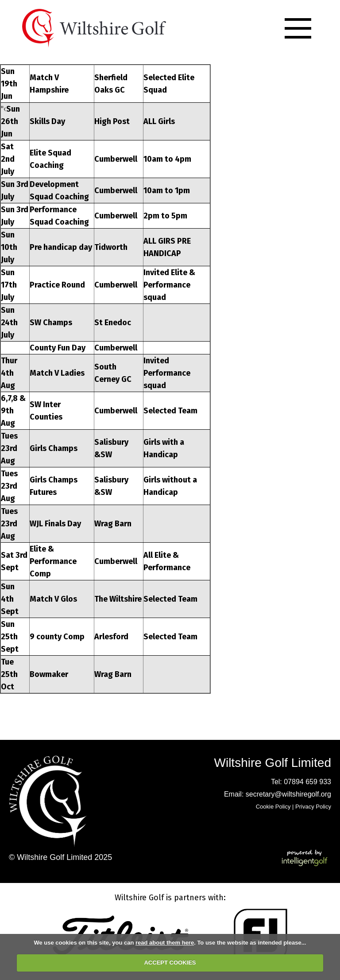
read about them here (165, 943)
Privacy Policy (313, 807)
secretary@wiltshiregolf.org (288, 794)
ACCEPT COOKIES (170, 962)
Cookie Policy (273, 807)
